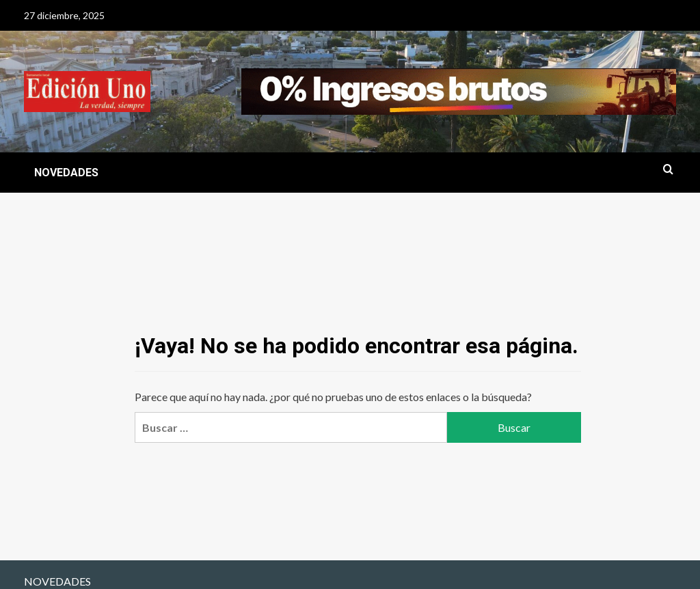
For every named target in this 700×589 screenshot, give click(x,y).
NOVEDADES (66, 173)
